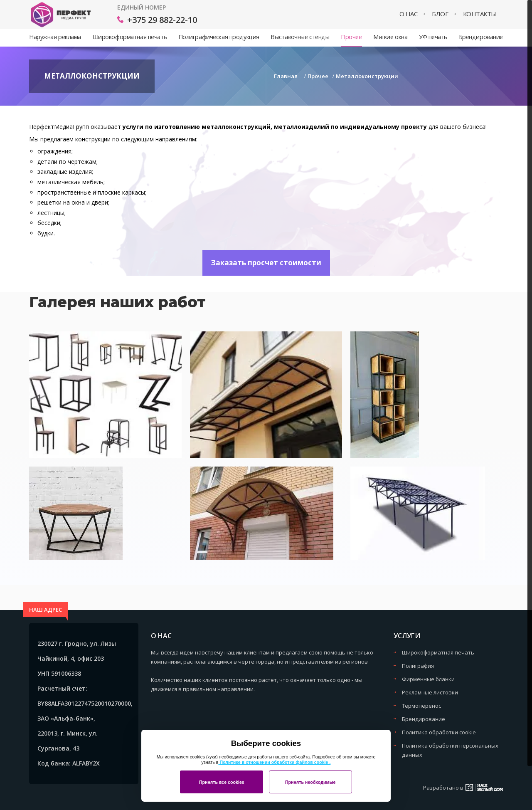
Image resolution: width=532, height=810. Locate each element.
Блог (440, 14)
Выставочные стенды (300, 37)
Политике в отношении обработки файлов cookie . (274, 762)
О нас (409, 14)
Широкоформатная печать (130, 37)
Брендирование (481, 37)
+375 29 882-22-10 (162, 20)
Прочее (351, 37)
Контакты (480, 14)
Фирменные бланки (428, 679)
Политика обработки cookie (439, 732)
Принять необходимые (310, 782)
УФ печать (433, 37)
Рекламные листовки (430, 692)
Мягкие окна (390, 37)
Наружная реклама (55, 37)
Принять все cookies (222, 782)
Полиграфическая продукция (219, 37)
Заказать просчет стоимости (266, 263)
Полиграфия (418, 666)
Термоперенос (421, 706)
